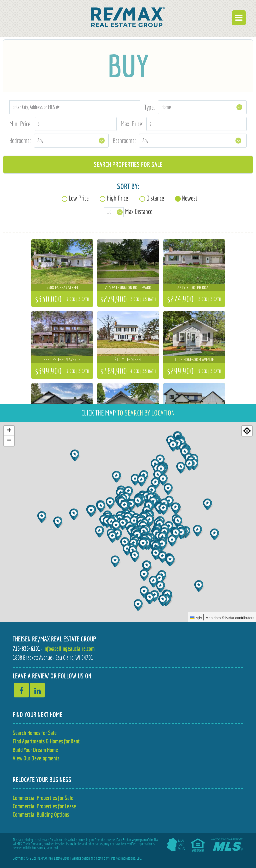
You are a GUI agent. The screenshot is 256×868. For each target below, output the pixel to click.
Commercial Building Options (41, 815)
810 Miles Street (128, 360)
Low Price (79, 198)
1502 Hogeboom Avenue (194, 360)
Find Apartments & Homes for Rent (46, 741)
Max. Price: (132, 124)
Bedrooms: (20, 140)
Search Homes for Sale (35, 733)
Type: (150, 107)
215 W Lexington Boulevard (128, 288)
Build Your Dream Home (35, 750)
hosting (101, 858)
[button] (215, 534)
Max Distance (139, 212)
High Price (117, 198)
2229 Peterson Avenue (62, 360)
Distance (155, 198)
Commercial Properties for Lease (44, 806)
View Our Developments (36, 758)
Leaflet (196, 618)
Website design (81, 858)
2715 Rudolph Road (194, 288)
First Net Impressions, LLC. (125, 858)
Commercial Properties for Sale (43, 798)
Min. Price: (20, 124)
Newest (190, 198)
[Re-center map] (247, 431)
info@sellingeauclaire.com (69, 649)
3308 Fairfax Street (62, 288)
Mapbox (230, 618)
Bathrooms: (124, 140)
